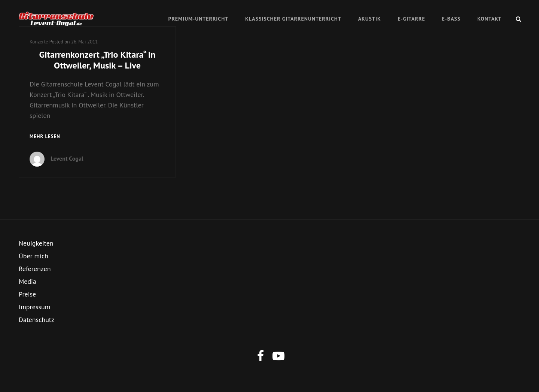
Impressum (34, 307)
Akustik (370, 19)
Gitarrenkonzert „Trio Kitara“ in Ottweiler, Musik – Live (98, 60)
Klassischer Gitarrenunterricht (293, 19)
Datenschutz (36, 320)
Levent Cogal (67, 158)
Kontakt (489, 19)
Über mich (34, 256)
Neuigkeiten (36, 243)
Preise (27, 294)
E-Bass (451, 19)
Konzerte (39, 42)
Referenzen (35, 269)
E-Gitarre (411, 19)
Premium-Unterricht (198, 19)
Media (28, 281)
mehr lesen (45, 137)
